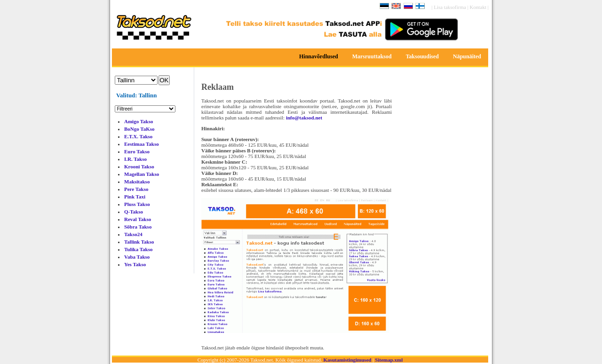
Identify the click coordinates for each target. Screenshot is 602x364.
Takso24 (133, 234)
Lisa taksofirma (450, 7)
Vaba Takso (137, 257)
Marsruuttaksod (372, 56)
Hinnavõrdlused (319, 56)
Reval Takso (138, 219)
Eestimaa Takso (142, 144)
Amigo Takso (139, 121)
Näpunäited (467, 56)
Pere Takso (136, 189)
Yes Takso (135, 264)
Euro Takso (137, 151)
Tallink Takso (139, 242)
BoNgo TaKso (139, 129)
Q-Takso (134, 212)
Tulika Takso (138, 249)
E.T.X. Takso (138, 136)
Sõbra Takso (138, 227)
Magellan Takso (142, 174)
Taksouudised (422, 56)
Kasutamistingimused (348, 360)
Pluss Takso (137, 204)
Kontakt (479, 7)
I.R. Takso (135, 159)
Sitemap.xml (389, 360)
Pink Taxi (135, 197)
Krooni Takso (139, 166)
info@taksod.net (304, 118)
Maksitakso (137, 182)
